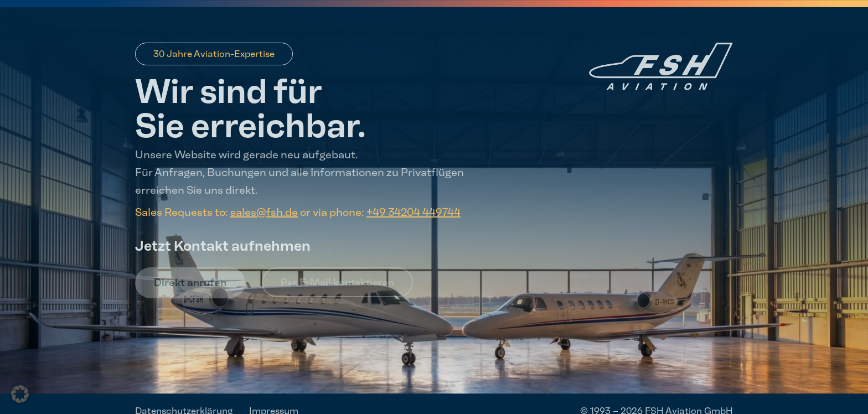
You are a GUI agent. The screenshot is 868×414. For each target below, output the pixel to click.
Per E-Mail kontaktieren (337, 282)
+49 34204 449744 (414, 212)
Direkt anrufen (190, 283)
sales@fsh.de (264, 212)
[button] (20, 394)
